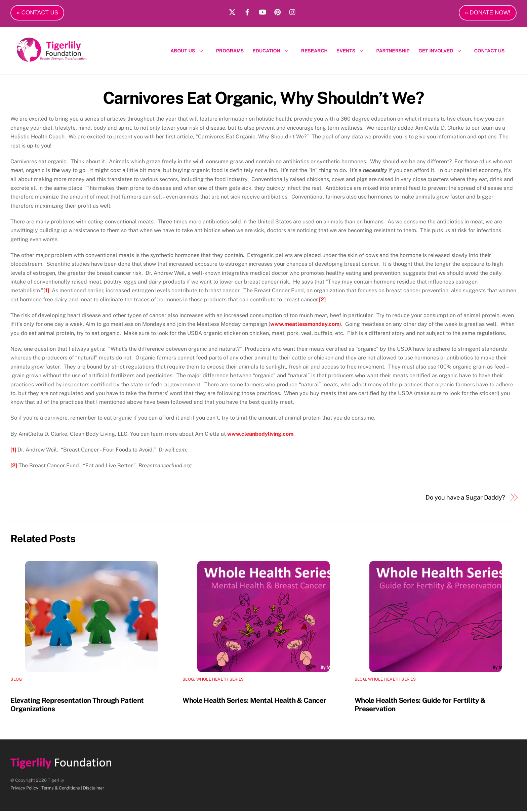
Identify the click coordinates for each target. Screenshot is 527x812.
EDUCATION (273, 51)
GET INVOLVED (442, 51)
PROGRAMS (230, 51)
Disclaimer (94, 788)
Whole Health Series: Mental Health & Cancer (254, 701)
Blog (16, 680)
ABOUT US (189, 51)
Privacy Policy (24, 788)
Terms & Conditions (61, 788)
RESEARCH (314, 51)
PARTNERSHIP (393, 51)
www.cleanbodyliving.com (260, 434)
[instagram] (293, 11)
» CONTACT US (37, 13)
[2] (322, 300)
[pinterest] (278, 11)
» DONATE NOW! (488, 13)
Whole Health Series (220, 680)
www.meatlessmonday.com (305, 325)
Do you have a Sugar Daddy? (465, 498)
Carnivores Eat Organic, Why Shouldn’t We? (263, 98)
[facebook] (247, 11)
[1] (46, 291)
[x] (232, 11)
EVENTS (352, 51)
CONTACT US (490, 51)
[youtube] (262, 11)
